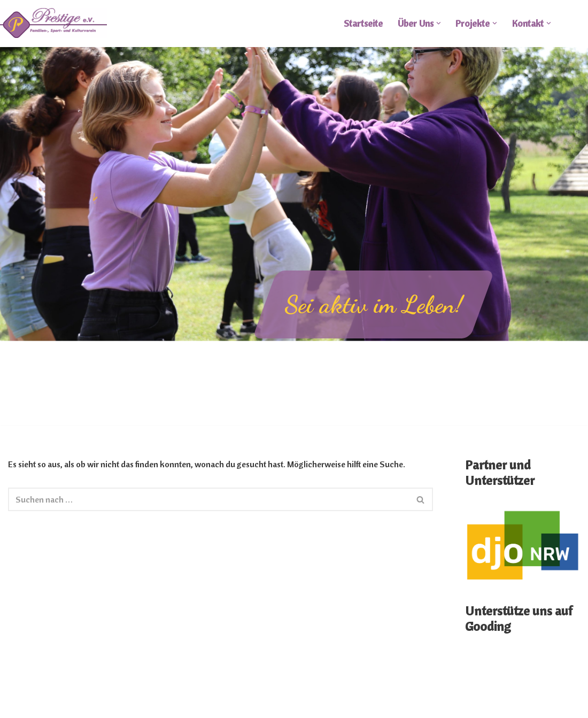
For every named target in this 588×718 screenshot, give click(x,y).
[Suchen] (208, 499)
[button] (439, 23)
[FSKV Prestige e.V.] (53, 23)
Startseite (363, 23)
